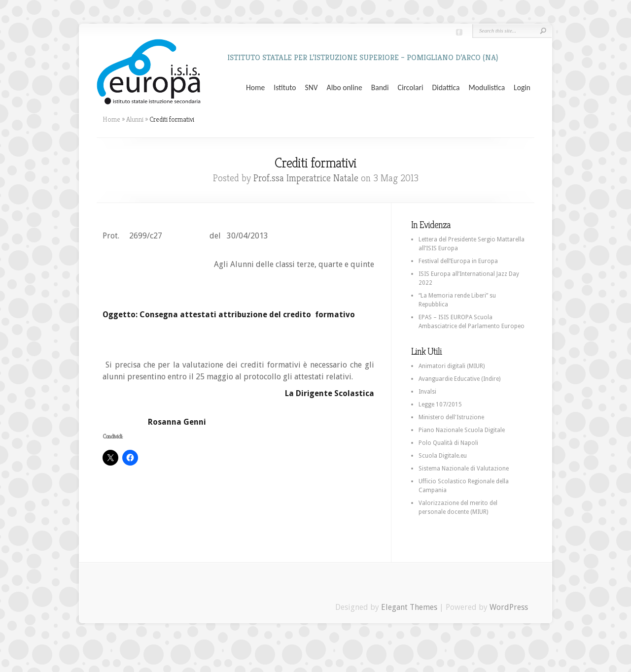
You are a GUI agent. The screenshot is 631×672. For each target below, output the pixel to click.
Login (522, 88)
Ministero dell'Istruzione (451, 417)
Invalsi (427, 392)
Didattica (446, 88)
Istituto (285, 88)
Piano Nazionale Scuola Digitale (462, 430)
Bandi (380, 88)
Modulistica (487, 88)
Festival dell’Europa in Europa (458, 261)
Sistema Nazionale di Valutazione (464, 469)
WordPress (509, 607)
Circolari (411, 88)
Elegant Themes (409, 607)
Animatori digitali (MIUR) (452, 366)
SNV (312, 88)
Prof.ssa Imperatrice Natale (306, 178)
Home (255, 88)
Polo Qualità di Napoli (448, 443)
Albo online (345, 88)
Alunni (135, 119)
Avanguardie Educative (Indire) (459, 379)
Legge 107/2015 (440, 404)
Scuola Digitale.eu (443, 456)
